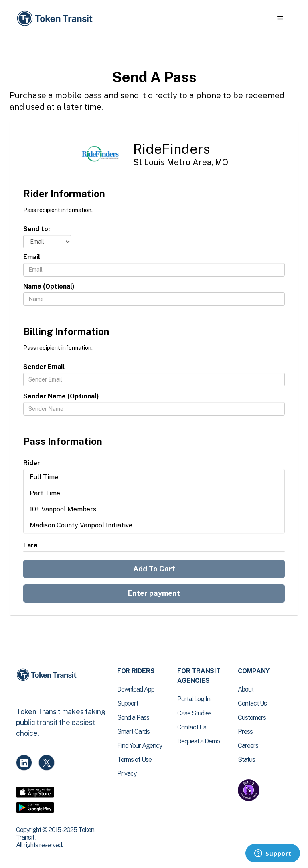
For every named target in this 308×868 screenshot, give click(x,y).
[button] (280, 18)
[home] (56, 19)
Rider (32, 463)
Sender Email (44, 367)
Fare (30, 545)
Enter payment (154, 593)
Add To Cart (154, 569)
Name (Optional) (49, 286)
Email (32, 257)
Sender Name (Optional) (61, 396)
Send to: (36, 229)
